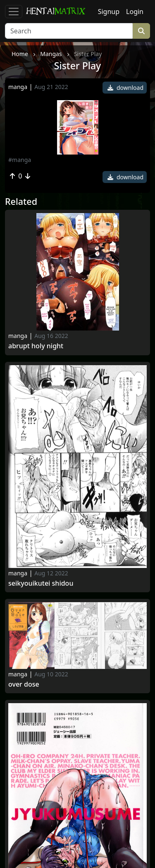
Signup (109, 12)
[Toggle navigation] (14, 12)
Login (135, 12)
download (125, 88)
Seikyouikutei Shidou (41, 583)
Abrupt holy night (36, 346)
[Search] (69, 31)
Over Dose (24, 684)
